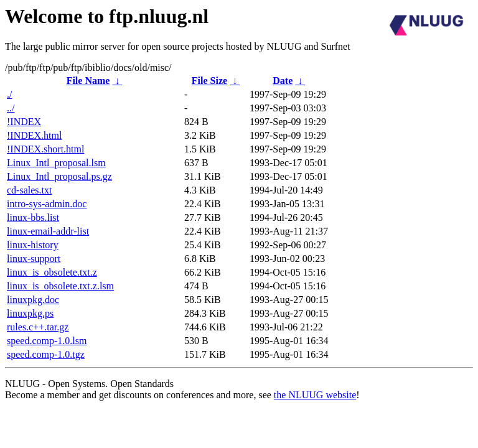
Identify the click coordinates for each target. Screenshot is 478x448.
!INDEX (24, 122)
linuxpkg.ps (30, 313)
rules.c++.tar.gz (38, 327)
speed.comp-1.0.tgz (46, 354)
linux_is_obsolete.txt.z (52, 272)
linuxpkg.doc (33, 300)
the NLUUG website (315, 395)
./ (9, 94)
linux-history (33, 245)
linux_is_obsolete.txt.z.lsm (60, 286)
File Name (88, 81)
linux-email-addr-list (48, 231)
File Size (209, 81)
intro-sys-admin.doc (47, 204)
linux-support (34, 259)
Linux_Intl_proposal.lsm (56, 163)
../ (11, 108)
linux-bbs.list (33, 217)
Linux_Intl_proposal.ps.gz (59, 176)
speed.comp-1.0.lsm (47, 341)
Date (283, 81)
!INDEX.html (34, 135)
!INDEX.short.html (45, 149)
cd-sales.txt (29, 190)
